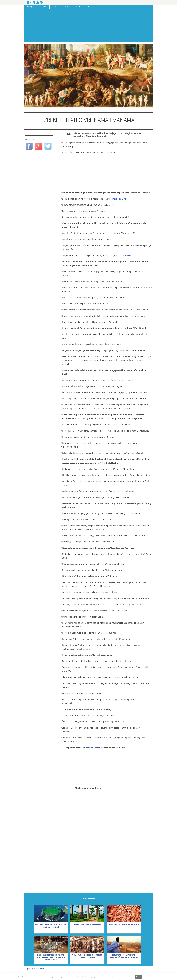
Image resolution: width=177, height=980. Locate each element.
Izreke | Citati (90, 7)
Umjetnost (67, 7)
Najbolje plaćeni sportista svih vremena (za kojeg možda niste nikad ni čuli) (51, 957)
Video (78, 7)
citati (37, 969)
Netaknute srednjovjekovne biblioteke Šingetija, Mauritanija (124, 956)
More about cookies (151, 977)
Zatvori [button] (139, 977)
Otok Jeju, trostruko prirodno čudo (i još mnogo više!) (51, 926)
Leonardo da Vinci (118, 199)
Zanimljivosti (31, 7)
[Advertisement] (88, 26)
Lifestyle (44, 7)
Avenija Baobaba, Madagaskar (87, 924)
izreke (42, 969)
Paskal (74, 249)
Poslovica (127, 255)
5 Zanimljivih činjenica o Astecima (124, 924)
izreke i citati (92, 748)
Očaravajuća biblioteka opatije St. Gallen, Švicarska (87, 956)
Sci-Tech (55, 7)
